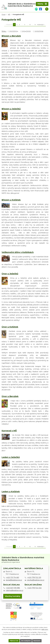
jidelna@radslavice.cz (15, 590)
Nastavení (37, 641)
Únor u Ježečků (10, 274)
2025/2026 (39, 31)
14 (35, 25)
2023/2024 (14, 31)
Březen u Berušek (11, 36)
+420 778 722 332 (34, 588)
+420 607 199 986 (13, 588)
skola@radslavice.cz (14, 580)
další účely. (45, 629)
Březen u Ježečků (11, 109)
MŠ (9, 14)
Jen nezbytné (26, 641)
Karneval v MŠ (9, 431)
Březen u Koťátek (11, 200)
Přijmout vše (14, 641)
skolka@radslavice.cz (36, 580)
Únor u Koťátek (10, 327)
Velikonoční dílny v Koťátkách (18, 252)
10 (30, 25)
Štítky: (4, 31)
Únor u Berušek (10, 396)
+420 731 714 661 (12, 577)
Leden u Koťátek (11, 491)
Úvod (3, 14)
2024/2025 (26, 31)
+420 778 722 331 (34, 577)
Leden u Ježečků (11, 457)
